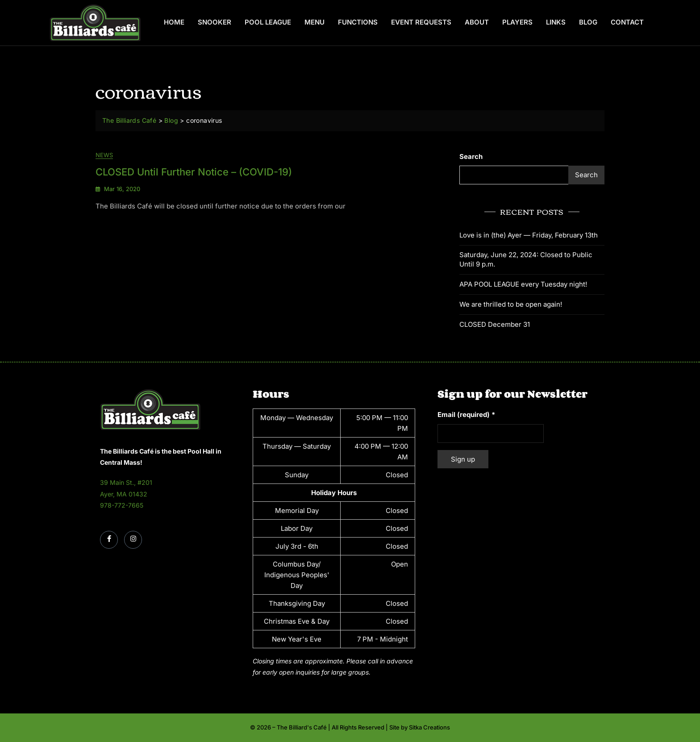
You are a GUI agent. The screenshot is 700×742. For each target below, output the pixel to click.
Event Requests (421, 22)
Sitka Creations (429, 727)
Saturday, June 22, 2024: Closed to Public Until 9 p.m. (526, 259)
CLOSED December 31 (495, 324)
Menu (315, 22)
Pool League (268, 22)
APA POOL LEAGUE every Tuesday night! (523, 284)
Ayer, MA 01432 (124, 494)
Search (471, 156)
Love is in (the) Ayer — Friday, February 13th (529, 235)
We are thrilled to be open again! (511, 304)
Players (517, 22)
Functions (358, 22)
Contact (627, 22)
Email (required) (466, 415)
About (477, 22)
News (104, 155)
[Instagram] (133, 540)
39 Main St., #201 (126, 482)
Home (174, 22)
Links (556, 22)
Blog (588, 22)
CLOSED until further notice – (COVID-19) (194, 172)
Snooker (215, 22)
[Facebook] (109, 540)
